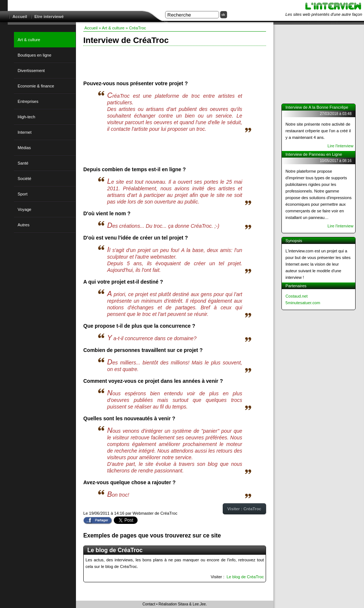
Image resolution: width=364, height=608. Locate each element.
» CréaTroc (136, 28)
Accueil (20, 17)
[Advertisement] (175, 62)
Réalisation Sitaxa (173, 604)
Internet (25, 132)
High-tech (26, 117)
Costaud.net (296, 296)
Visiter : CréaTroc (244, 509)
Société (24, 179)
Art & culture (29, 40)
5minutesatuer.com (303, 303)
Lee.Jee (199, 604)
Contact (149, 604)
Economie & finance (36, 86)
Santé (23, 163)
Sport (23, 194)
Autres (23, 225)
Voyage (24, 209)
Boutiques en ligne (34, 55)
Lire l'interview (340, 146)
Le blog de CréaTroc (245, 577)
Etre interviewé (49, 17)
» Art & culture (112, 28)
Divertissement (31, 71)
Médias (24, 148)
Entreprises (28, 101)
